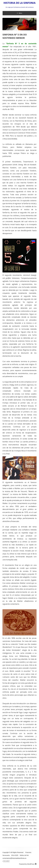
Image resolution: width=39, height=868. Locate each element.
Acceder (6, 861)
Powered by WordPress (28, 864)
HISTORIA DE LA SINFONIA (20, 3)
